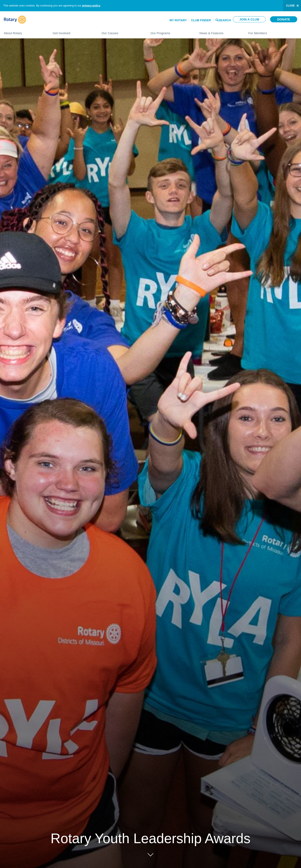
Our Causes (122, 31)
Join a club (249, 19)
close (290, 6)
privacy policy (91, 6)
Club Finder (201, 20)
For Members (273, 31)
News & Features (220, 31)
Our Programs (171, 31)
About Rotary (24, 31)
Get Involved (73, 31)
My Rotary (178, 20)
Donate (284, 19)
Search (225, 20)
